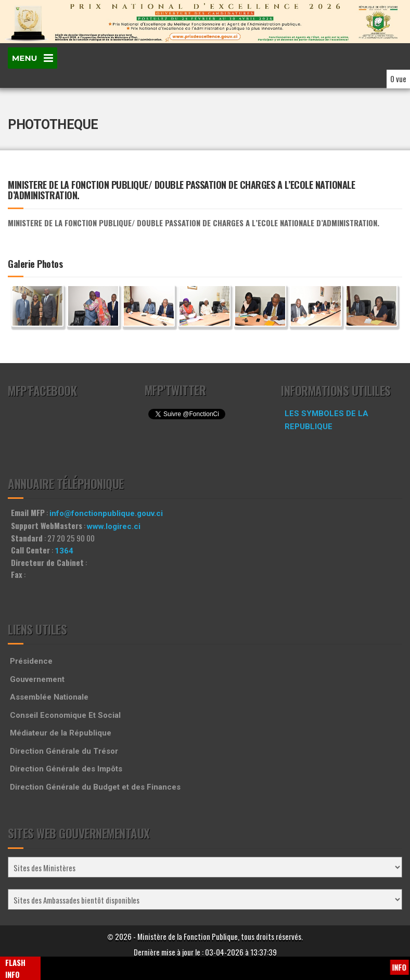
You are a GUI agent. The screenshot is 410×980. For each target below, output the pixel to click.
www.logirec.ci (114, 526)
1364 (64, 551)
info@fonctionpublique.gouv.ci (106, 513)
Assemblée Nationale (49, 697)
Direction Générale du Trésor (64, 751)
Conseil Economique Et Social (65, 715)
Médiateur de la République (61, 733)
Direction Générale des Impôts (66, 769)
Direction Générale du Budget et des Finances (95, 787)
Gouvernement (37, 679)
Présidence (31, 661)
